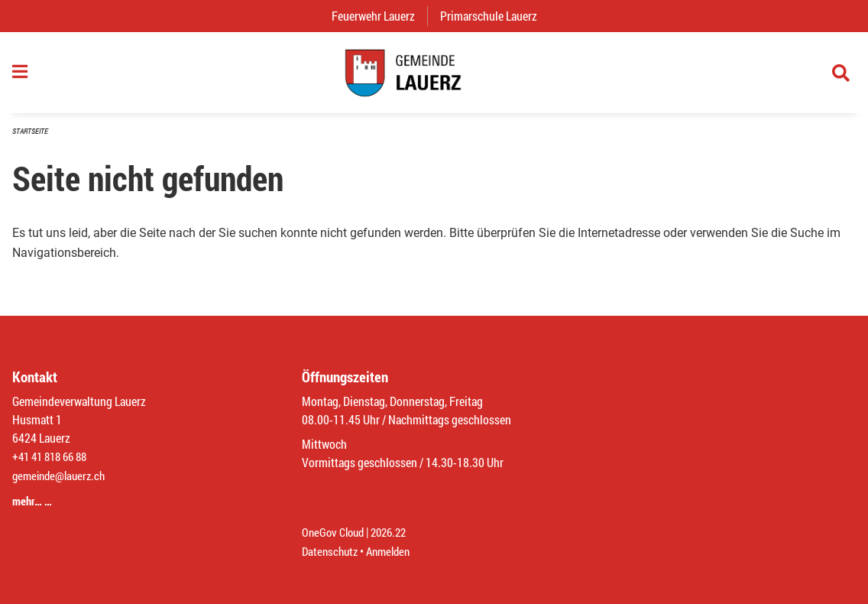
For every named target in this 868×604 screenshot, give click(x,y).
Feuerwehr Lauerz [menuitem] (379, 16)
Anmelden (394, 552)
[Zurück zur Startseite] (434, 76)
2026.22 (395, 533)
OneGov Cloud (335, 533)
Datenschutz (332, 552)
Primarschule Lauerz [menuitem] (495, 16)
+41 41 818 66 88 (53, 460)
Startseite (32, 139)
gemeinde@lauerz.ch (62, 478)
